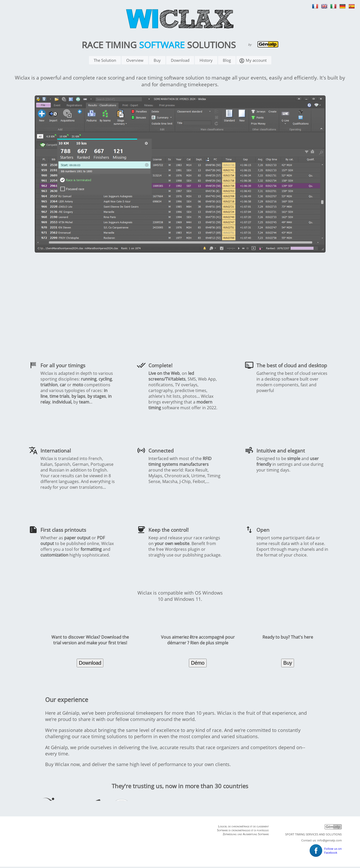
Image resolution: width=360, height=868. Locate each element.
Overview (135, 62)
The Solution (105, 62)
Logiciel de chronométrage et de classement (243, 827)
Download (180, 62)
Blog (227, 62)
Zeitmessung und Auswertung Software (246, 835)
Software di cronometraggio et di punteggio (243, 831)
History (206, 62)
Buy (157, 62)
